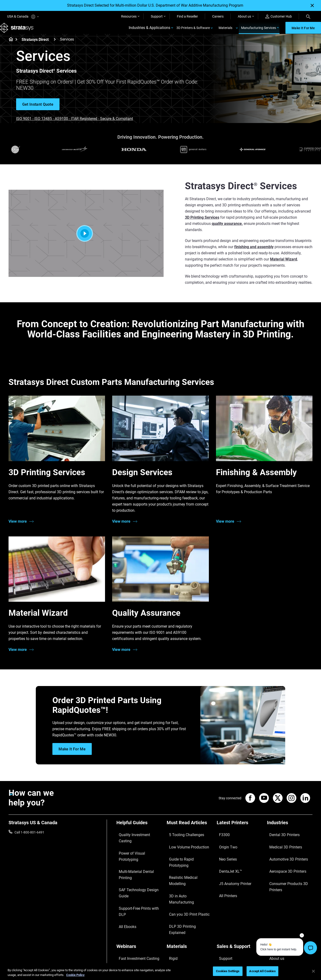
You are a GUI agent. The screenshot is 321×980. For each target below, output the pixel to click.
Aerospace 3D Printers (283, 860)
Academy (274, 930)
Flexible (172, 909)
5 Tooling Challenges (182, 839)
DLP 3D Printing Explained (186, 881)
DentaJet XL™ (227, 860)
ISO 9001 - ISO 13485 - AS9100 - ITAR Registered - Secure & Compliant (75, 125)
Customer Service (229, 937)
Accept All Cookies (262, 971)
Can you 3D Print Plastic (184, 874)
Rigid (170, 902)
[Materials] (189, 894)
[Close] (312, 5)
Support (157, 16)
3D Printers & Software (193, 31)
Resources (129, 16)
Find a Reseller (187, 16)
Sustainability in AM (131, 916)
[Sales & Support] (239, 894)
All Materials (176, 923)
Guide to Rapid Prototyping (187, 853)
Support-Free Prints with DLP (138, 867)
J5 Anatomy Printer (231, 867)
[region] (160, 972)
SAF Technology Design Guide (138, 860)
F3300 (221, 839)
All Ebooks (124, 874)
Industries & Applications (149, 31)
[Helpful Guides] (139, 831)
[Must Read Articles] (189, 831)
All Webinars (125, 937)
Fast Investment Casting (134, 902)
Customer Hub (279, 17)
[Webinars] (139, 894)
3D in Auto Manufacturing (186, 867)
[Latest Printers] (239, 831)
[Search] (308, 16)
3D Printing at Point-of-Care (137, 923)
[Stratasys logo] (19, 31)
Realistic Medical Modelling (186, 860)
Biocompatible (177, 916)
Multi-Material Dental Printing (138, 853)
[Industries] (290, 831)
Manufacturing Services (259, 31)
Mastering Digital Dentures (136, 930)
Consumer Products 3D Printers (284, 870)
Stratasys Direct (35, 46)
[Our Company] (290, 894)
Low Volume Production (184, 846)
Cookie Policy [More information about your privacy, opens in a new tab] (75, 975)
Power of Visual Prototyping (137, 846)
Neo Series (224, 853)
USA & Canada (23, 17)
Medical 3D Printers (281, 846)
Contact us (275, 909)
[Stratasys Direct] (55, 46)
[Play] (86, 240)
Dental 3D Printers (280, 839)
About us (244, 16)
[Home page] (9, 47)
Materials (225, 31)
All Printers (225, 874)
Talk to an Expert (229, 923)
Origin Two (225, 846)
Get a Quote (225, 916)
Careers (218, 16)
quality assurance (227, 230)
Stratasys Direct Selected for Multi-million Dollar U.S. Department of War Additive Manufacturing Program (155, 5)
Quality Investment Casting (136, 839)
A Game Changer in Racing (136, 909)
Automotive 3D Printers (284, 853)
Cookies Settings (228, 971)
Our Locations (277, 916)
